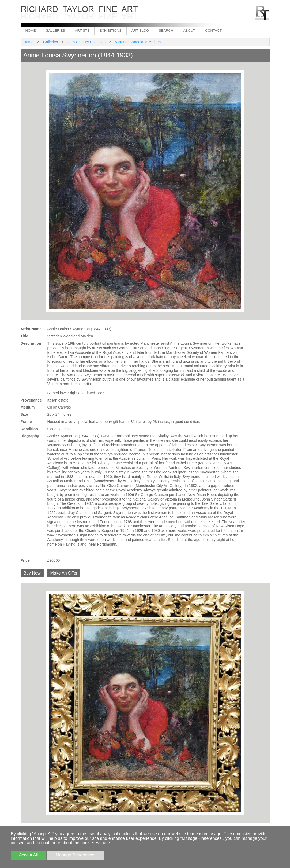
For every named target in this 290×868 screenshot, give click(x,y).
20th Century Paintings (86, 42)
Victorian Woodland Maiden (138, 42)
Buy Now (32, 573)
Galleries (55, 30)
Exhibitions (110, 30)
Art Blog (140, 30)
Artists (82, 30)
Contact (213, 30)
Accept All (28, 855)
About (189, 30)
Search (166, 30)
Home (31, 30)
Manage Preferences (76, 855)
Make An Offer (64, 573)
